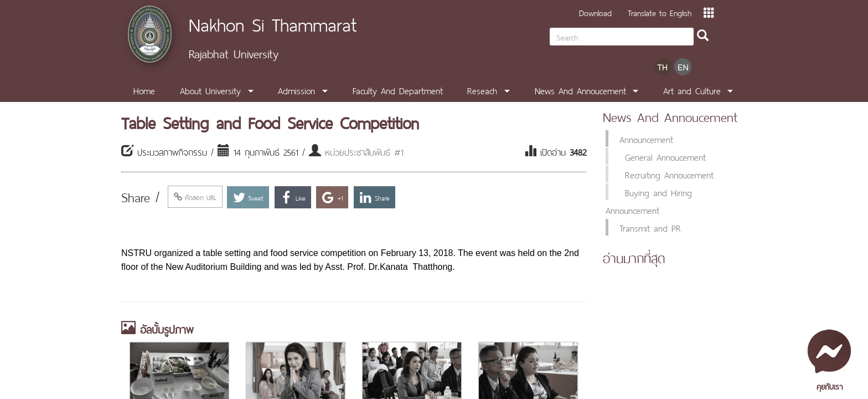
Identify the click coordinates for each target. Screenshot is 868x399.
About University (210, 90)
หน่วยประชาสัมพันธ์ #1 (364, 151)
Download (595, 12)
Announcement (646, 139)
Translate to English (660, 12)
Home (144, 90)
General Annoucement (665, 156)
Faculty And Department (398, 90)
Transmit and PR (650, 227)
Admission (296, 90)
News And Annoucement (580, 90)
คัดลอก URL (195, 197)
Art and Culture (692, 90)
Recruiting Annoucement (669, 174)
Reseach (482, 90)
